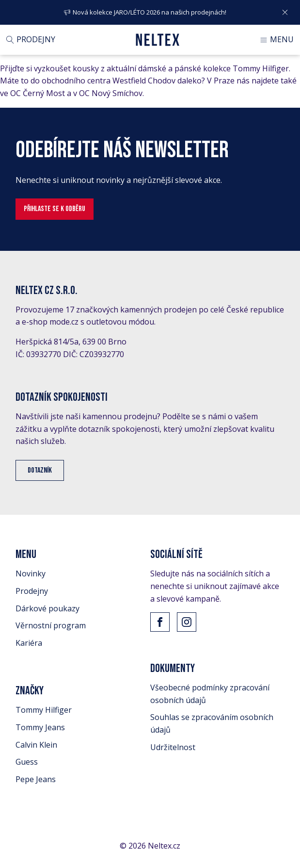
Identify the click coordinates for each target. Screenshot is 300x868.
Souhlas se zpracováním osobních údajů (212, 723)
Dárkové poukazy (47, 608)
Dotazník (40, 470)
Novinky (31, 573)
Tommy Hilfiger (44, 710)
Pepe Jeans (36, 779)
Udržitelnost (173, 747)
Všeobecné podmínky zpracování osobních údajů (210, 694)
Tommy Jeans (40, 727)
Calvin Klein (36, 745)
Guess (27, 762)
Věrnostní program (51, 625)
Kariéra (29, 643)
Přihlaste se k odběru (55, 209)
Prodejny (32, 591)
